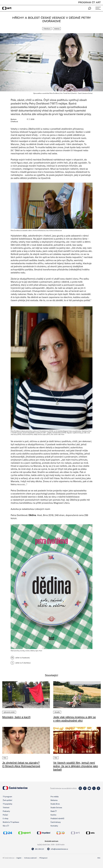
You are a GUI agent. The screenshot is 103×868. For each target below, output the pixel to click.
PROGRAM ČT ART (89, 2)
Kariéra (53, 815)
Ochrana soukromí (30, 858)
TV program (7, 797)
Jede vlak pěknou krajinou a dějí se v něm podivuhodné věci (75, 719)
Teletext (6, 807)
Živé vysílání (7, 800)
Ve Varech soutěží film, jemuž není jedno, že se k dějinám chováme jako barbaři (76, 766)
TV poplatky (7, 804)
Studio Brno (55, 804)
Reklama (54, 800)
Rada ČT (54, 811)
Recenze (57, 29)
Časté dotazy (56, 822)
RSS (99, 858)
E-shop (6, 818)
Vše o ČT (6, 826)
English (19, 858)
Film (5, 758)
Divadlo (57, 712)
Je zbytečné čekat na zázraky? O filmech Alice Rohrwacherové (21, 764)
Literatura (47, 29)
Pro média (55, 797)
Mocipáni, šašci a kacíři (16, 717)
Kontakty (54, 826)
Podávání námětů (57, 818)
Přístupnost (43, 858)
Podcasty (6, 811)
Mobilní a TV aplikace (11, 822)
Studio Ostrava (56, 807)
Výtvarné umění (9, 712)
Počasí (5, 815)
